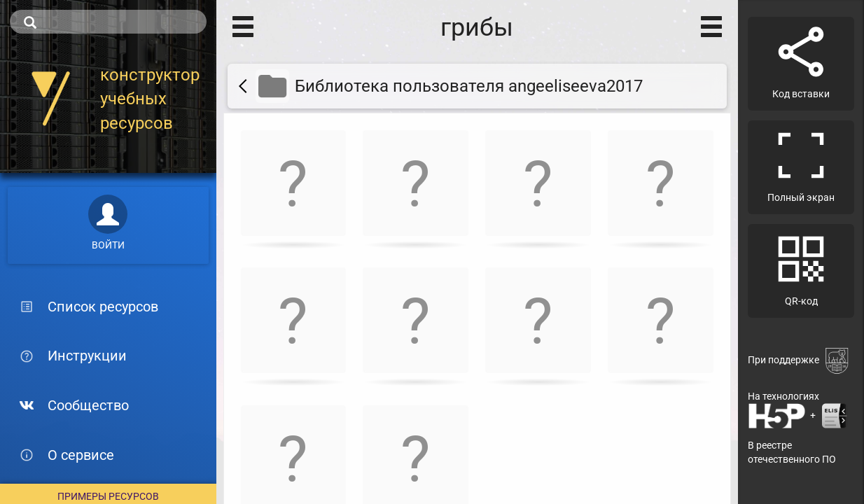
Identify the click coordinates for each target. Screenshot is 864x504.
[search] (108, 22)
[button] (294, 186)
